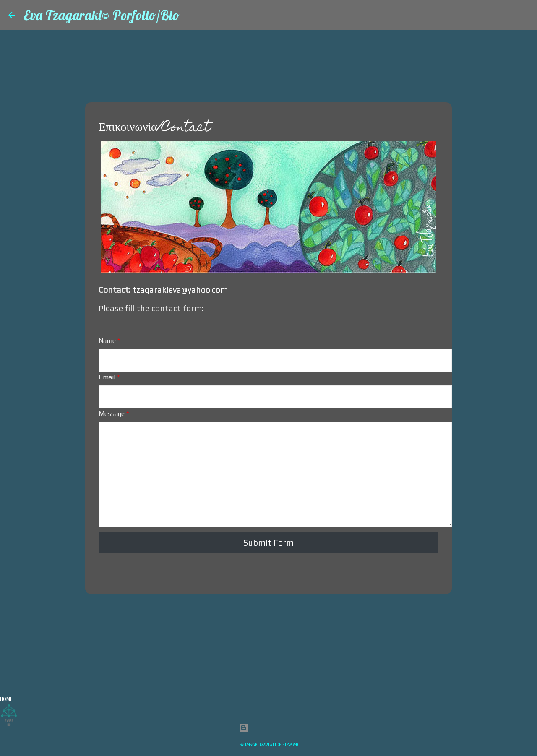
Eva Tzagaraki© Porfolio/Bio (102, 15)
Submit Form (268, 542)
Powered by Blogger (269, 728)
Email (109, 377)
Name (109, 341)
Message (114, 414)
